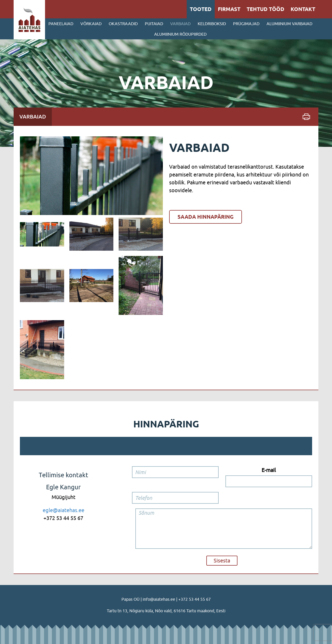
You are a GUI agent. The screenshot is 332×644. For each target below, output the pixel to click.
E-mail (269, 470)
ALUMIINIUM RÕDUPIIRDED (180, 34)
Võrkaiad (91, 24)
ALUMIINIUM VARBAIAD (289, 24)
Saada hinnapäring (206, 217)
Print (306, 117)
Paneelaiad (61, 24)
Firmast (229, 9)
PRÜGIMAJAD (246, 24)
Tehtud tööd (265, 9)
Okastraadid (123, 24)
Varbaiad (180, 24)
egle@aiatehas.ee (63, 510)
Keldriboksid (212, 24)
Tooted (201, 9)
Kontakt (303, 9)
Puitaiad (154, 24)
